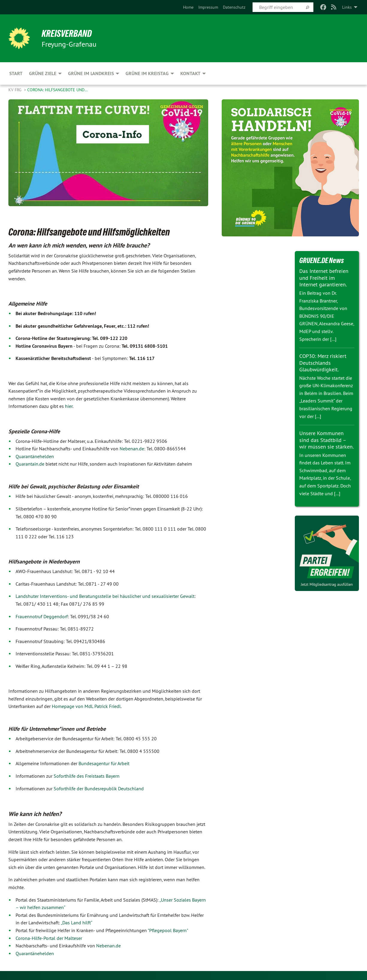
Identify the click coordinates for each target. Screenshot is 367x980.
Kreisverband (67, 34)
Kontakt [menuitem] (190, 73)
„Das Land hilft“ (77, 923)
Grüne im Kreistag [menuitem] (147, 73)
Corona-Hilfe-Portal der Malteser (49, 938)
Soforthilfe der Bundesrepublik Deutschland (99, 788)
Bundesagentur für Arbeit (104, 763)
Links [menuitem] (347, 7)
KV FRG (16, 90)
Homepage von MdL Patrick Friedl (86, 706)
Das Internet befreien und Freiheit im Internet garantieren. (324, 278)
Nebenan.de (132, 449)
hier (69, 406)
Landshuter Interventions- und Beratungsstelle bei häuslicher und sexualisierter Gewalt (105, 596)
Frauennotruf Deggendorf (42, 616)
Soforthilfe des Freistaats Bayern (87, 776)
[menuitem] (188, 7)
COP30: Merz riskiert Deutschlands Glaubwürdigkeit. (323, 363)
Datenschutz (234, 7)
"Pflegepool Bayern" (168, 930)
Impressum (208, 7)
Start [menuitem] (16, 73)
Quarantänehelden (35, 456)
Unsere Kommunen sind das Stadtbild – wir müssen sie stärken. (327, 440)
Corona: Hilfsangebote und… (58, 90)
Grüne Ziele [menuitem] (43, 73)
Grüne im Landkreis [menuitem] (91, 73)
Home (188, 7)
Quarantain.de (30, 464)
